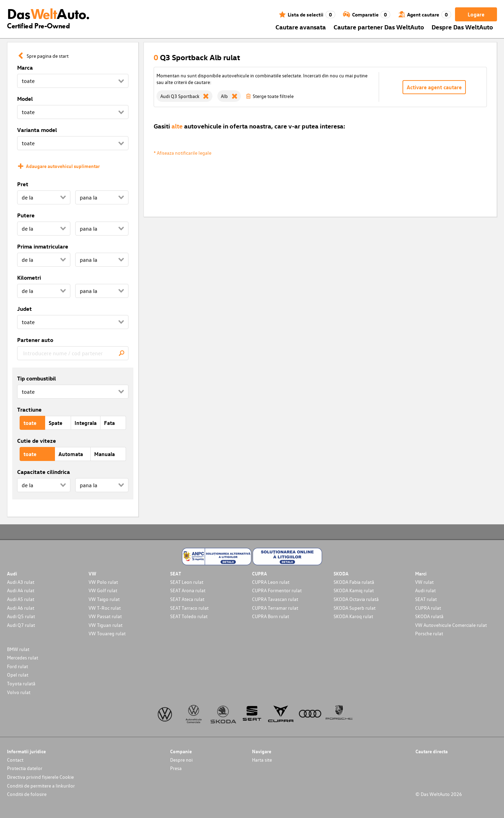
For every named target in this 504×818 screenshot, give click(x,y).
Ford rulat (17, 666)
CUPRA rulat (428, 608)
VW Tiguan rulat (106, 625)
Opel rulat (18, 675)
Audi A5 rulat (21, 599)
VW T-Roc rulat (105, 608)
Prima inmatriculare (43, 246)
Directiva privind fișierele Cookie (40, 777)
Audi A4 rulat (21, 590)
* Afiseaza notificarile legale (183, 153)
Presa (176, 768)
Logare (476, 14)
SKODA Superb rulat (355, 608)
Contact (15, 760)
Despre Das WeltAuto (462, 27)
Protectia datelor (25, 768)
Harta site (262, 760)
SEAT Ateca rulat (187, 599)
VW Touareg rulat (107, 633)
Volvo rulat (19, 692)
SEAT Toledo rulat (189, 616)
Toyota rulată (21, 683)
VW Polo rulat (103, 582)
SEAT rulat (426, 599)
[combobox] (73, 353)
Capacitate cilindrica (44, 472)
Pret (23, 184)
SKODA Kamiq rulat (354, 590)
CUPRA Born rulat (271, 616)
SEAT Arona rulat (188, 590)
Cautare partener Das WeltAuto (379, 27)
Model (25, 99)
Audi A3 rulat (21, 582)
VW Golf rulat (103, 590)
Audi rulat (425, 590)
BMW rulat (18, 649)
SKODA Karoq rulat (353, 616)
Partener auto (35, 340)
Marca (25, 68)
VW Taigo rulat (104, 599)
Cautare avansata (301, 27)
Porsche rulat (429, 633)
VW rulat (424, 582)
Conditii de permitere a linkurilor (41, 786)
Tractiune (29, 410)
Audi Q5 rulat (21, 616)
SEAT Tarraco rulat (189, 608)
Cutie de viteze (37, 441)
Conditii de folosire (27, 794)
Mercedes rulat (23, 658)
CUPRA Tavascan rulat (275, 599)
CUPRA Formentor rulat (277, 590)
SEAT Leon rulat (187, 582)
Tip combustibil (37, 378)
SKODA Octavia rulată (356, 599)
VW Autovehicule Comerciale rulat (451, 625)
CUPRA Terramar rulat (275, 608)
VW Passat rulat (105, 616)
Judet (24, 309)
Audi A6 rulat (21, 608)
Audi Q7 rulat (21, 625)
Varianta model (37, 130)
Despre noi (181, 760)
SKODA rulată (429, 616)
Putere (26, 215)
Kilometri (29, 278)
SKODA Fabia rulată (354, 582)
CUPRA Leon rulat (271, 582)
